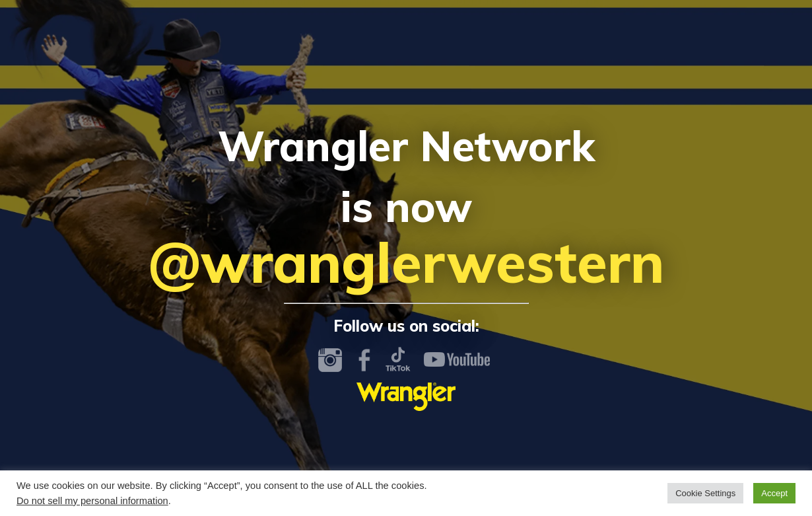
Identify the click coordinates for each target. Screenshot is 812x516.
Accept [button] (774, 493)
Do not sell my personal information (92, 501)
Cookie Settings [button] (705, 493)
